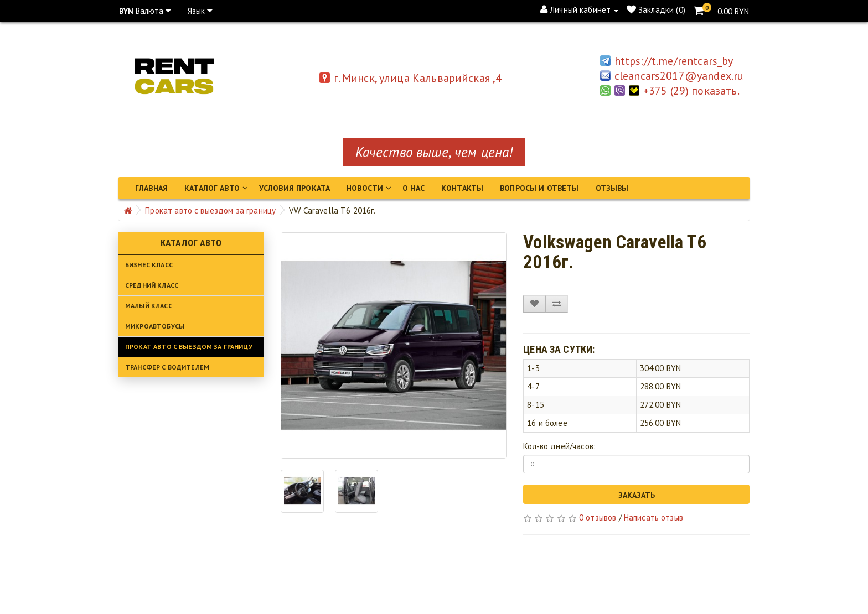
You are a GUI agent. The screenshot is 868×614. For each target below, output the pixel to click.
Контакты (462, 188)
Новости (365, 188)
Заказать (637, 495)
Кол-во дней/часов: (559, 446)
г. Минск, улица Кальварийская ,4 (411, 78)
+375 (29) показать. (694, 91)
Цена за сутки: (559, 350)
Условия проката (294, 188)
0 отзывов (598, 517)
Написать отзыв (653, 517)
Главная (151, 188)
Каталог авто (212, 188)
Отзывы (612, 188)
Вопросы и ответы (539, 188)
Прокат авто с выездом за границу (210, 210)
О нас (414, 188)
